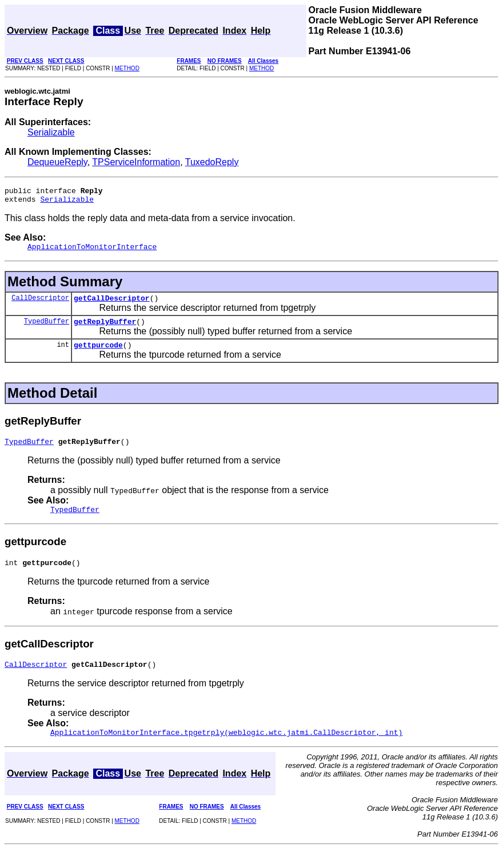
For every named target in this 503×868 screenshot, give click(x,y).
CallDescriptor (40, 304)
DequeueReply (57, 162)
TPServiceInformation (136, 162)
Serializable (51, 132)
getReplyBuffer (105, 330)
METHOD (127, 68)
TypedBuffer (47, 329)
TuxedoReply (212, 162)
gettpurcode (98, 355)
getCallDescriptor (112, 305)
